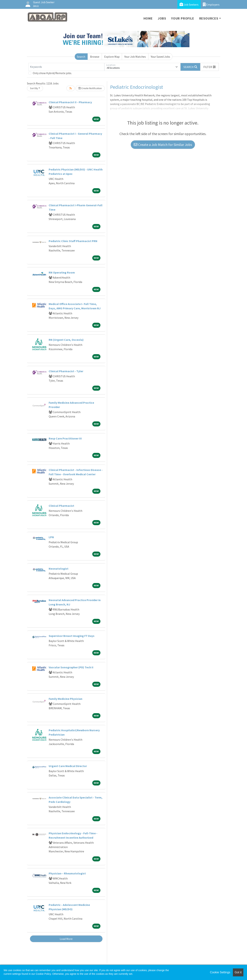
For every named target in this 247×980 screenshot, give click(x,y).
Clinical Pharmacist (61, 506)
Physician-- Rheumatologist (67, 873)
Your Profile (183, 18)
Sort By (34, 88)
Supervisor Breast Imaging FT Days (72, 636)
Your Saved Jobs (160, 57)
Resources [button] (209, 18)
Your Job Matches (135, 57)
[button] (210, 67)
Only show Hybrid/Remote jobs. (52, 73)
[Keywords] (66, 67)
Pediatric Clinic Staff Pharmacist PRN (73, 241)
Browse (95, 57)
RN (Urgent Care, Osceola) (66, 340)
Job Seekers (189, 4)
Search (81, 57)
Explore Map (112, 57)
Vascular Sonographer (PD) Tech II (71, 667)
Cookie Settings (220, 972)
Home (148, 18)
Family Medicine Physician (66, 699)
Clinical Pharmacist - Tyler (66, 371)
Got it (238, 972)
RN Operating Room (62, 272)
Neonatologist (59, 569)
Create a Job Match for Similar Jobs (163, 145)
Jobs (162, 18)
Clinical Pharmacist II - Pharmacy (70, 102)
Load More (66, 939)
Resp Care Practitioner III (65, 438)
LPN (51, 537)
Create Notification (90, 88)
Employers (211, 4)
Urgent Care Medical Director (68, 766)
